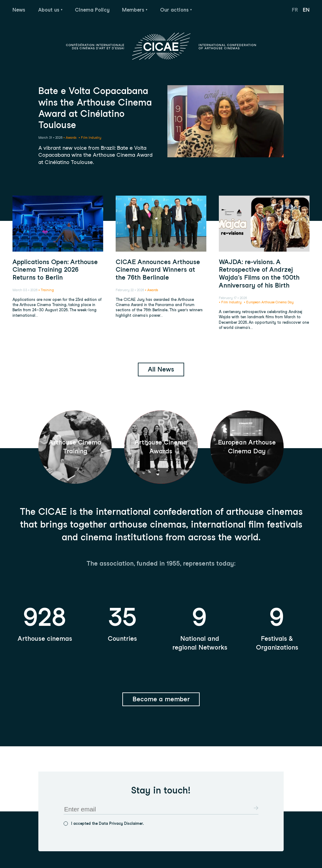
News (19, 10)
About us (49, 10)
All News (161, 369)
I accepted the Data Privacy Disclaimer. (108, 823)
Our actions (175, 10)
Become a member (161, 699)
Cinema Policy (92, 10)
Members (134, 10)
